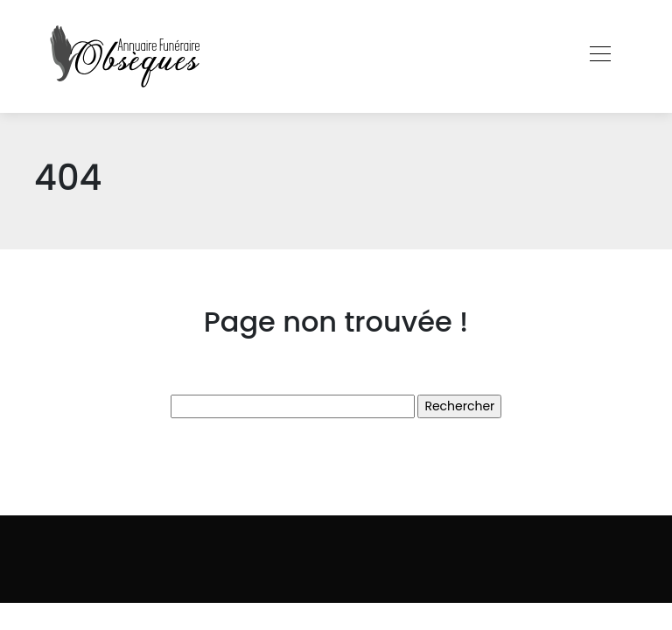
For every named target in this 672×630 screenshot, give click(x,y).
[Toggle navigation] (599, 56)
